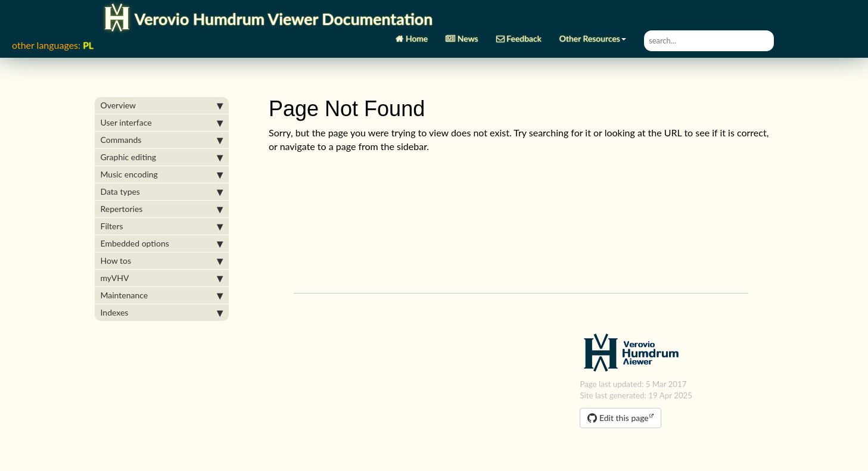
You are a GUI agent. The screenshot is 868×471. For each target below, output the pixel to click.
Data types (162, 192)
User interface (162, 123)
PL (88, 45)
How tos (162, 261)
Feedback (519, 34)
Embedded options (162, 244)
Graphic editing (162, 157)
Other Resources (593, 34)
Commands (162, 140)
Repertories (162, 209)
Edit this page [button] (618, 418)
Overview (162, 105)
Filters (162, 226)
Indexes (162, 313)
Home (412, 34)
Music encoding (162, 174)
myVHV (162, 278)
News (462, 34)
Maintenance (162, 295)
